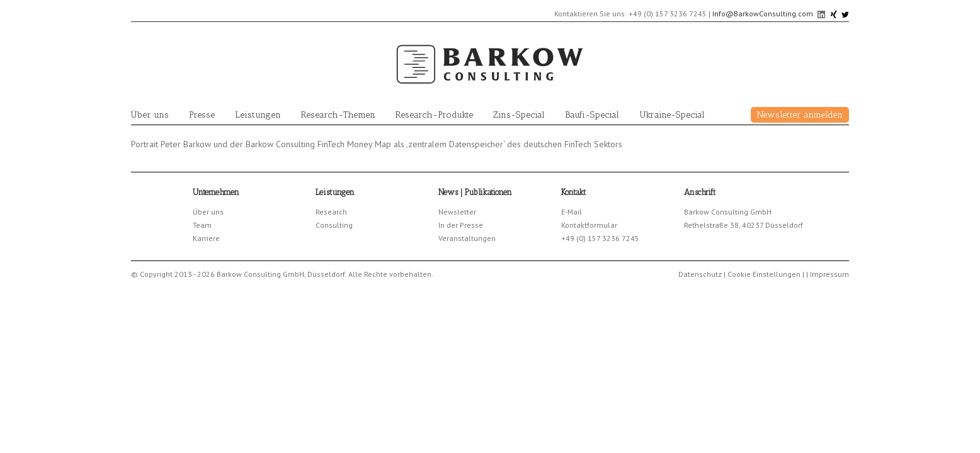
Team (202, 225)
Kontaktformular (589, 225)
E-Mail (572, 212)
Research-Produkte (434, 115)
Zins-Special (519, 115)
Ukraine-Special (672, 115)
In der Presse (461, 225)
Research (331, 212)
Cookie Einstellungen (764, 274)
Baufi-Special (592, 115)
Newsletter (457, 212)
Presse (202, 115)
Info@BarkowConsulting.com (763, 14)
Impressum (829, 274)
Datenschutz (700, 274)
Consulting (334, 225)
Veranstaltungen (467, 238)
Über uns (150, 115)
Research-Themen (338, 115)
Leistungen (258, 115)
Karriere (206, 238)
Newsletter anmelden (800, 115)
